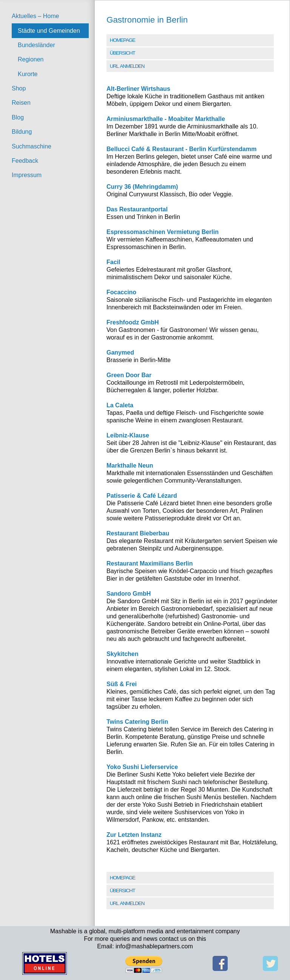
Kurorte (28, 74)
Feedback (25, 161)
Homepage (123, 40)
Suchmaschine (32, 146)
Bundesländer (36, 45)
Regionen (31, 59)
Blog (18, 117)
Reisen (21, 103)
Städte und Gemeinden (49, 31)
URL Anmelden (127, 66)
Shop (19, 88)
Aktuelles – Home (35, 16)
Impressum (27, 175)
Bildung (22, 132)
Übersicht (123, 53)
